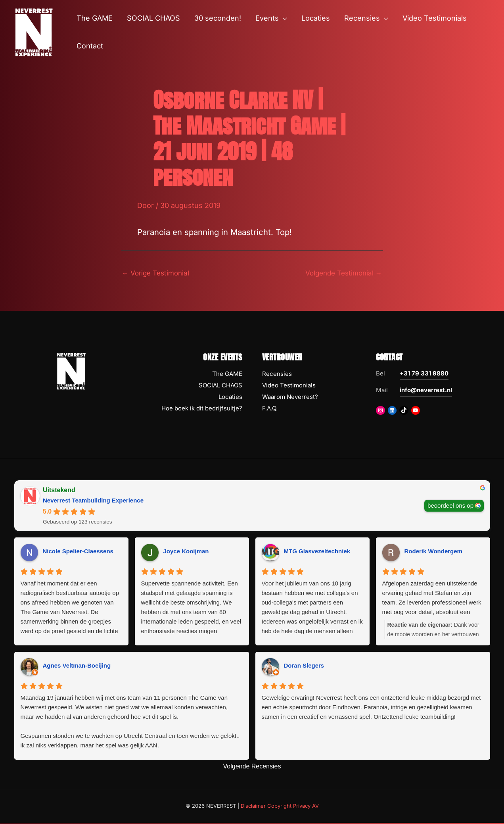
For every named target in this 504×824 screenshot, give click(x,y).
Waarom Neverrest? (290, 398)
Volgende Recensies (252, 767)
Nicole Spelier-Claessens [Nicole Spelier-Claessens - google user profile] (78, 552)
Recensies (277, 375)
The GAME (227, 375)
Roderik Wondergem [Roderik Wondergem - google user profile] (433, 552)
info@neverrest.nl (426, 391)
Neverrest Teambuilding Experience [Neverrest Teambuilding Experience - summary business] (93, 502)
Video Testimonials (289, 386)
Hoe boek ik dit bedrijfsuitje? (202, 409)
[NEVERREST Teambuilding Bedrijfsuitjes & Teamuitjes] (34, 32)
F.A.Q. (270, 409)
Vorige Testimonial (158, 273)
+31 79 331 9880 (424, 374)
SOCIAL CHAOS (220, 386)
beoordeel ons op (450, 506)
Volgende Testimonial (341, 273)
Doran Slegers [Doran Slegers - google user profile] (304, 666)
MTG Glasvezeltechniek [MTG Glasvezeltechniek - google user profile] (317, 552)
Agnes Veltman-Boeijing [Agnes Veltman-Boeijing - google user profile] (77, 666)
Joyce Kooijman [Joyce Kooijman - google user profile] (186, 552)
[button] (283, 18)
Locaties (230, 398)
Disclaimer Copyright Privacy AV (280, 807)
